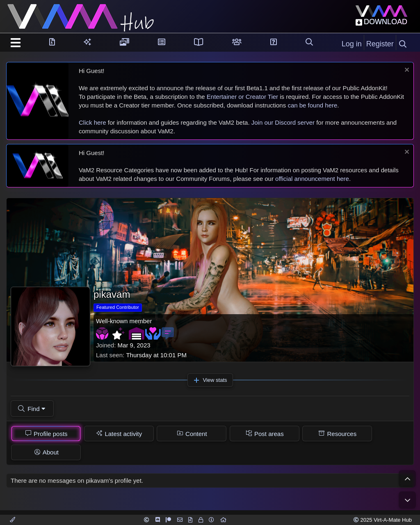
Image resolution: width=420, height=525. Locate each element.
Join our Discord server (283, 122)
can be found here (312, 105)
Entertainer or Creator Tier (242, 97)
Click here (92, 122)
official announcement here (312, 179)
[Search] (403, 44)
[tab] (46, 434)
